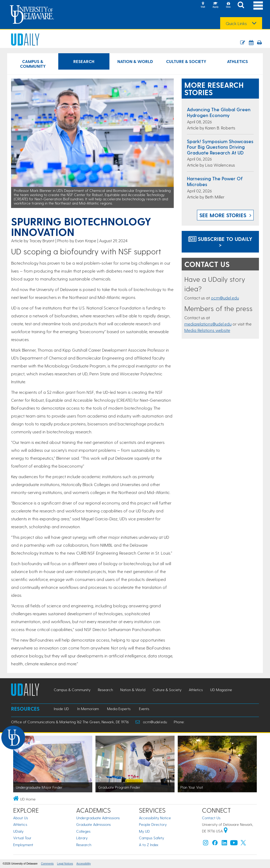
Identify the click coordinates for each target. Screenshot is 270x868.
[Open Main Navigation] (258, 5)
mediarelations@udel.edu (208, 324)
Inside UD (61, 709)
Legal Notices (65, 864)
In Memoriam (88, 709)
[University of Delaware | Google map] (226, 831)
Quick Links (236, 23)
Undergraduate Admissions (98, 818)
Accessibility (84, 864)
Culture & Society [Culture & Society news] (186, 61)
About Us (21, 818)
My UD (144, 831)
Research (84, 845)
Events (144, 709)
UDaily (18, 831)
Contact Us (211, 818)
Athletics (20, 824)
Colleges (83, 831)
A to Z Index (149, 845)
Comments (47, 864)
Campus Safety (151, 838)
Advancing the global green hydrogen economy (219, 112)
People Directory (153, 824)
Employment (23, 845)
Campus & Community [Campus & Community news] (33, 64)
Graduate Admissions (93, 824)
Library (82, 838)
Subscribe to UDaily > (220, 242)
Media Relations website (207, 330)
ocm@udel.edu (225, 298)
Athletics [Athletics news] (237, 61)
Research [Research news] (84, 61)
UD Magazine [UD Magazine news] (221, 690)
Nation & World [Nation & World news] (135, 61)
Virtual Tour (22, 838)
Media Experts (119, 709)
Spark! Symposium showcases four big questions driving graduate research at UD (220, 147)
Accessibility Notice (155, 818)
